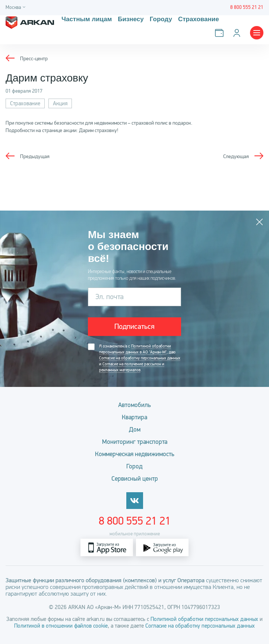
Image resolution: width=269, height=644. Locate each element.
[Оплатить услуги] (221, 33)
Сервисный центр (135, 479)
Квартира (134, 417)
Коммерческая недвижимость (135, 454)
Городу (161, 19)
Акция (60, 103)
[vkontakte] (135, 501)
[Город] (17, 8)
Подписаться (134, 326)
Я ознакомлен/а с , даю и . (140, 358)
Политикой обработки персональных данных (204, 619)
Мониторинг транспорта (135, 442)
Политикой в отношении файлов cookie (61, 626)
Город (134, 466)
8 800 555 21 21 (135, 521)
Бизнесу (131, 19)
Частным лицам (87, 19)
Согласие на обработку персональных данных (140, 358)
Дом (135, 430)
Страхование (199, 19)
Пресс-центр (34, 59)
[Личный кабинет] (238, 33)
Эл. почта (110, 297)
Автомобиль (134, 405)
